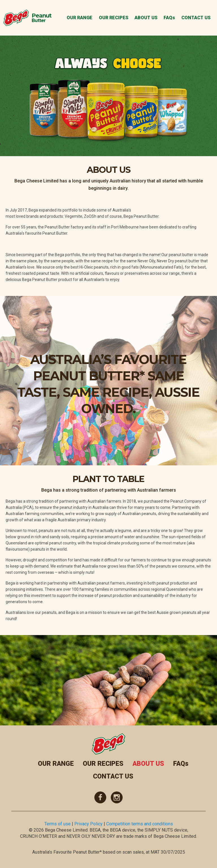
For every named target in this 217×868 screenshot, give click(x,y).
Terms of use (57, 824)
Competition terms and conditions (140, 824)
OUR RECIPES (114, 18)
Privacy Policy (88, 824)
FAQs (169, 18)
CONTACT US (196, 18)
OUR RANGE (80, 18)
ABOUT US (146, 18)
